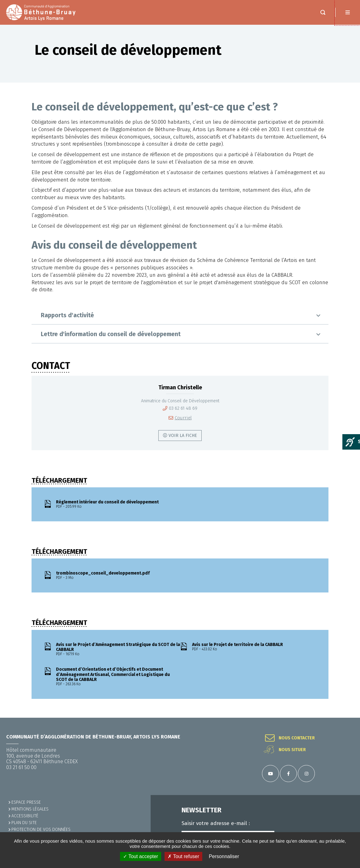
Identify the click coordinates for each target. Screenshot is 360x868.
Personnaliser (224, 856)
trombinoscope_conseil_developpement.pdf (118, 575)
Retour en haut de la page (348, 718)
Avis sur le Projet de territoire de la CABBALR (254, 647)
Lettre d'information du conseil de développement (111, 334)
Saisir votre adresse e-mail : (216, 823)
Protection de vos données (41, 830)
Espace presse (26, 802)
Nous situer (292, 750)
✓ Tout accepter (141, 856)
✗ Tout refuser (183, 856)
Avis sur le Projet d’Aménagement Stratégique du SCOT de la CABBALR (118, 649)
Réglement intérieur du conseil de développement (118, 504)
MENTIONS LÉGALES (30, 809)
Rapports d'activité (67, 315)
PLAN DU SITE (24, 823)
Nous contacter (297, 738)
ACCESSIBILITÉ (25, 816)
